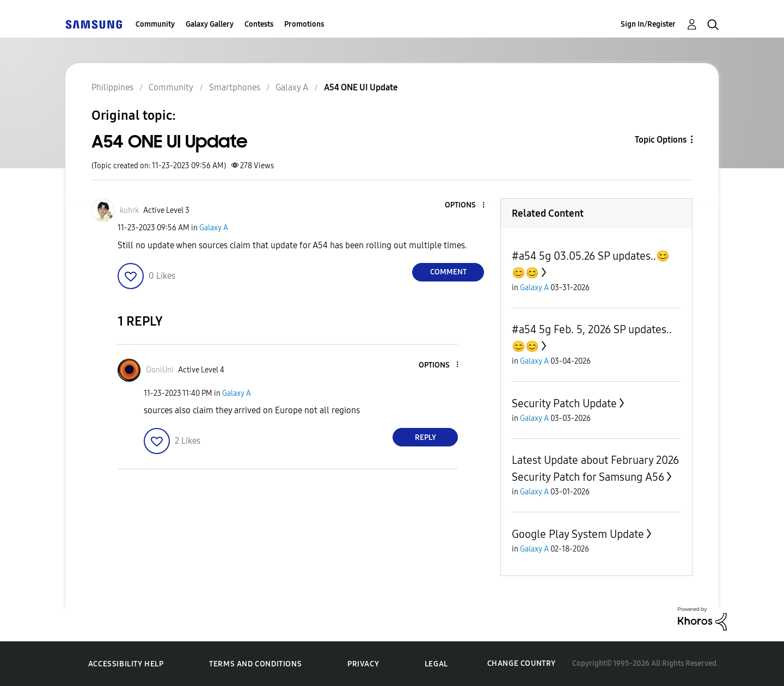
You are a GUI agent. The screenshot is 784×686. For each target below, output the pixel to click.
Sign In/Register (648, 24)
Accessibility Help (126, 664)
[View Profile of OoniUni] (160, 370)
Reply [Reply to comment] (425, 437)
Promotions (304, 24)
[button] (465, 206)
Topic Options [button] (661, 140)
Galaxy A (214, 228)
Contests (259, 24)
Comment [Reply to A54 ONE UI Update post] (448, 272)
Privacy (363, 664)
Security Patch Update (564, 403)
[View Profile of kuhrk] (129, 210)
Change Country (522, 663)
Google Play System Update (578, 534)
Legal (436, 664)
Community (155, 24)
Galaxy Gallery (210, 24)
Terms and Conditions (255, 664)
